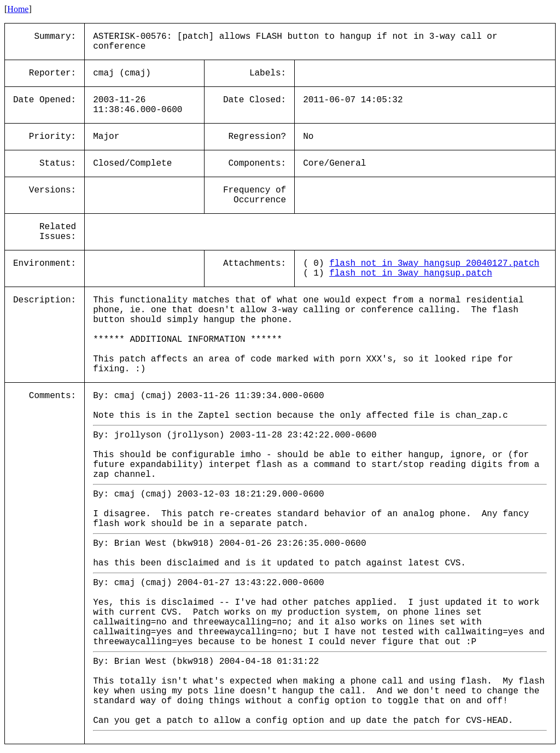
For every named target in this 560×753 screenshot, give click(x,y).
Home (18, 9)
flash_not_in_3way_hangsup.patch (411, 273)
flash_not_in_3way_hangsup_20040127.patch (434, 264)
